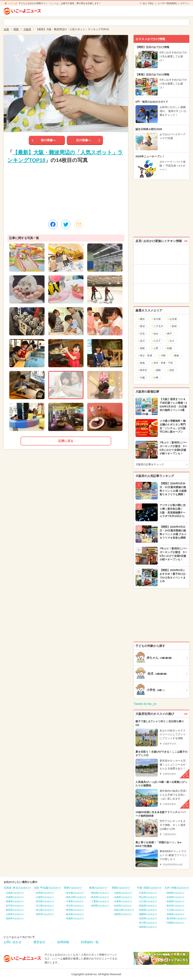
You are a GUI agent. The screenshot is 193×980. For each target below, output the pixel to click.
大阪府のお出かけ (123, 893)
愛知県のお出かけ (100, 893)
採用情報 (63, 942)
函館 (157, 370)
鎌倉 (175, 355)
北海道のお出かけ (15, 893)
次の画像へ (84, 140)
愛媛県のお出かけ (148, 914)
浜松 (171, 370)
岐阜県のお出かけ (100, 897)
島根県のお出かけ (148, 910)
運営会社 (39, 942)
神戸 (168, 334)
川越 (141, 378)
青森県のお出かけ (15, 901)
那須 (141, 326)
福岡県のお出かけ (176, 893)
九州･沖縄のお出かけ (177, 888)
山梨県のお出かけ (45, 897)
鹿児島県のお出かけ (177, 918)
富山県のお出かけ (45, 910)
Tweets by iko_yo (145, 704)
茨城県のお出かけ (75, 918)
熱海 (141, 363)
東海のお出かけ (98, 888)
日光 (141, 334)
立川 (171, 341)
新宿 (173, 326)
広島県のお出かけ (148, 893)
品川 (141, 341)
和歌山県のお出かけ (124, 910)
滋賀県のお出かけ (123, 914)
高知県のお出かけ (148, 918)
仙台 (155, 334)
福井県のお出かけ (45, 914)
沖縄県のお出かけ (176, 923)
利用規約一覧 (90, 942)
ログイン (185, 3)
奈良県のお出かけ (123, 906)
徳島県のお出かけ (148, 927)
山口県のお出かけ (148, 901)
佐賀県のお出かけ (176, 897)
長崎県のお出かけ (176, 901)
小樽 (155, 378)
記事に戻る (66, 441)
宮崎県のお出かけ (176, 914)
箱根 (141, 348)
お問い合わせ (13, 942)
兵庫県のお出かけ (123, 901)
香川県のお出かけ (148, 923)
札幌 (168, 348)
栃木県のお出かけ (75, 914)
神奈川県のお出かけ (76, 897)
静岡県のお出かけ (100, 906)
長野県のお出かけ (45, 893)
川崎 (162, 355)
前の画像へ (48, 140)
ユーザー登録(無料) (167, 3)
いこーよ (13, 3)
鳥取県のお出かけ (148, 906)
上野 (155, 348)
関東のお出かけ (73, 888)
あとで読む (148, 3)
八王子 (156, 341)
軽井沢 (142, 370)
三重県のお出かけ (100, 901)
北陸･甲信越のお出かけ (47, 888)
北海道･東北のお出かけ (17, 888)
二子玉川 (157, 326)
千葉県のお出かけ (75, 901)
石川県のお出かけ (45, 906)
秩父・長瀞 (145, 355)
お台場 (172, 319)
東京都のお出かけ (75, 893)
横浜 (141, 319)
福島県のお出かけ (15, 918)
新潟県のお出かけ (45, 901)
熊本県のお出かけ (176, 906)
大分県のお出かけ (176, 910)
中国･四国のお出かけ (149, 888)
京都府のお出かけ (123, 897)
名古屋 (156, 319)
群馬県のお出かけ (75, 910)
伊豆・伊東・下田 (162, 363)
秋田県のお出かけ (15, 910)
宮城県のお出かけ (15, 897)
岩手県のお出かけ (15, 906)
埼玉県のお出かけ (75, 906)
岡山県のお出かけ (148, 897)
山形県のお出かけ (15, 914)
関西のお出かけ (121, 888)
